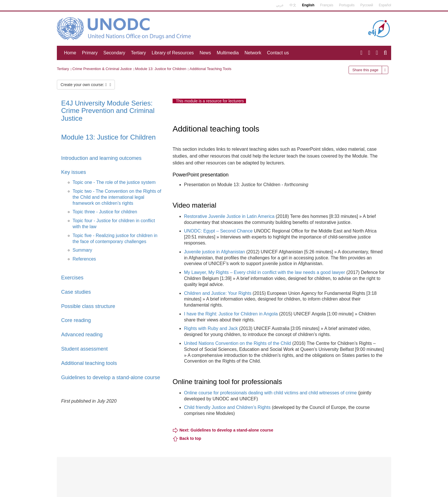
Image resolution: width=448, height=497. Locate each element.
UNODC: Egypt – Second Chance (218, 231)
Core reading (76, 320)
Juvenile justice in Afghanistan (214, 252)
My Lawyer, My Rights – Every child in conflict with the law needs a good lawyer (265, 272)
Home (70, 53)
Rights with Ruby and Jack (211, 328)
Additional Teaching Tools (211, 69)
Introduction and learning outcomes (101, 158)
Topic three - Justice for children (105, 212)
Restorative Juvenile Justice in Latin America (229, 216)
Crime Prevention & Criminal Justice (102, 69)
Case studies (76, 292)
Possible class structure (88, 306)
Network (253, 53)
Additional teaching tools (89, 363)
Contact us (278, 53)
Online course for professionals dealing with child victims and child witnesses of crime (270, 393)
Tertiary (138, 53)
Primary (90, 53)
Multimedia (228, 53)
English (308, 5)
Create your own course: (86, 85)
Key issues (74, 172)
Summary (82, 250)
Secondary (114, 53)
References (84, 259)
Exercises (72, 278)
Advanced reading (82, 335)
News (205, 53)
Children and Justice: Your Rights (218, 293)
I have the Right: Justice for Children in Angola (231, 314)
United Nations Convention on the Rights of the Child (237, 343)
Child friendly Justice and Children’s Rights (228, 407)
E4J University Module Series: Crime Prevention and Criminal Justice (108, 111)
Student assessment (84, 349)
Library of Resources (173, 53)
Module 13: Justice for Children (161, 69)
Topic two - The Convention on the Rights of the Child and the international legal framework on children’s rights (117, 197)
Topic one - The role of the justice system (114, 182)
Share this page (365, 70)
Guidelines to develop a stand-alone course (111, 377)
